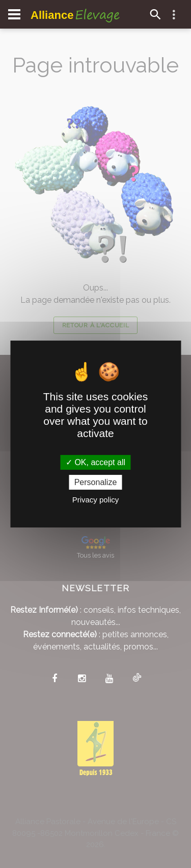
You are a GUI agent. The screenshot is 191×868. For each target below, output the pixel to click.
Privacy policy (96, 500)
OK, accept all (95, 462)
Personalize (96, 482)
